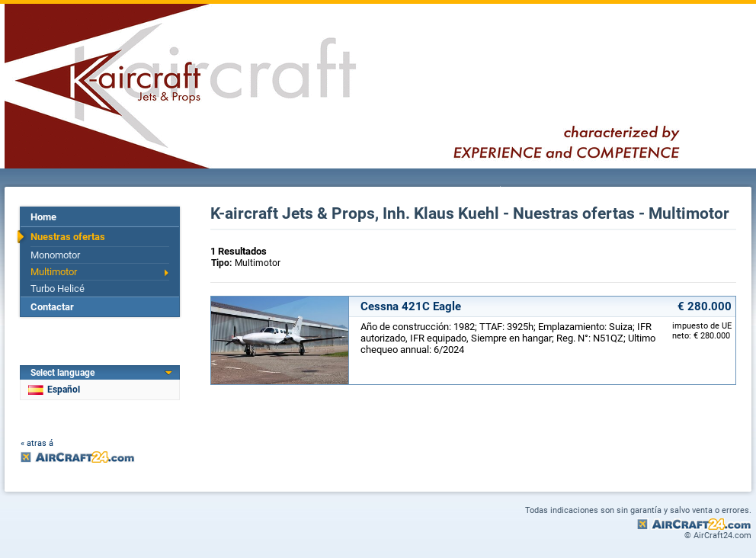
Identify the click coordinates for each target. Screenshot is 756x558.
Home (43, 217)
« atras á (37, 443)
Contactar (52, 307)
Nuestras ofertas (68, 237)
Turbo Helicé (58, 289)
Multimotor (54, 272)
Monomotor (55, 255)
